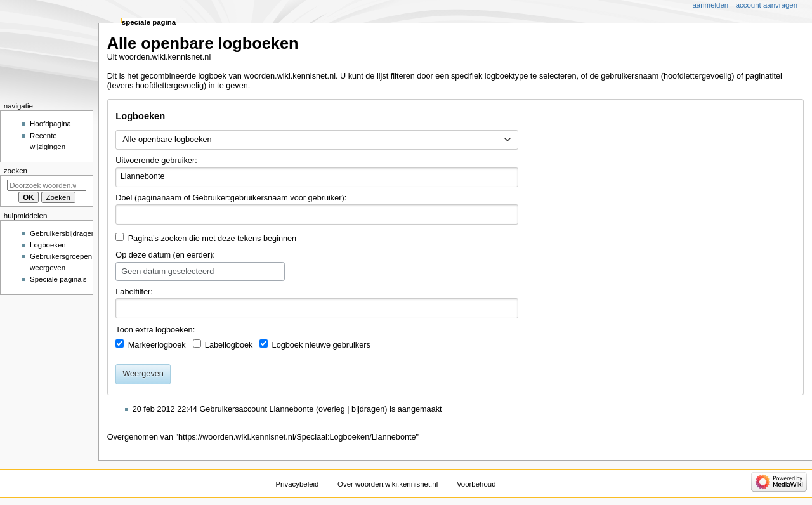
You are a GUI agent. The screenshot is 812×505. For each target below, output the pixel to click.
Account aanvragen (767, 5)
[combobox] (317, 140)
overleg (332, 409)
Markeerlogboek (157, 345)
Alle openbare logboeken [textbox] (167, 140)
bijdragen (368, 409)
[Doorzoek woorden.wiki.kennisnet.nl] (47, 185)
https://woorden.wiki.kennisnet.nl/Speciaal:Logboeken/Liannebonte (297, 437)
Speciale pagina (149, 22)
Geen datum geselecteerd (167, 272)
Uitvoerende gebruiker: (156, 161)
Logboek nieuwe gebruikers (321, 345)
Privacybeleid (297, 484)
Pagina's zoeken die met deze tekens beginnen (213, 239)
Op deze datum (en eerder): (165, 255)
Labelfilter (133, 292)
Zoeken (16, 171)
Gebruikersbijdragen (62, 233)
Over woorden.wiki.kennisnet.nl (388, 484)
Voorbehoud (476, 484)
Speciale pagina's (58, 279)
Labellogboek (229, 345)
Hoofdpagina (50, 124)
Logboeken (48, 245)
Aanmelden (711, 5)
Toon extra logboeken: (155, 330)
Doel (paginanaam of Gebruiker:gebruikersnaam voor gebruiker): (231, 198)
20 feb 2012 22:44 (165, 409)
